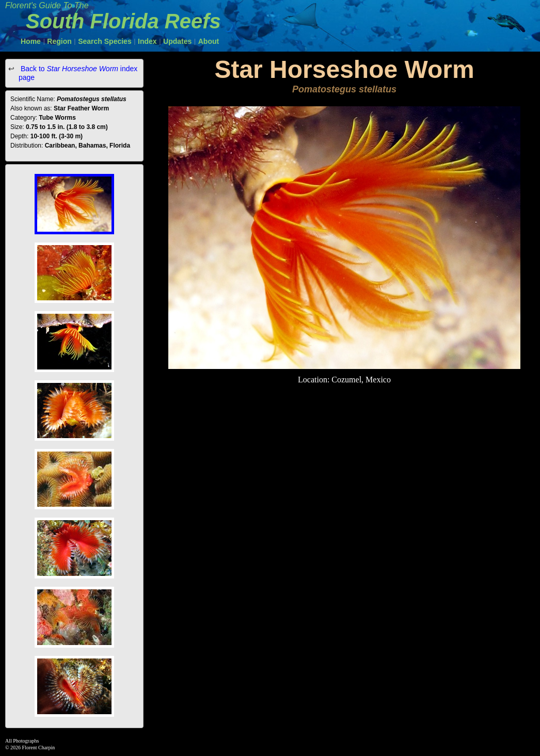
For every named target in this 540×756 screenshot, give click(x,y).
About (209, 41)
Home (31, 41)
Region (59, 41)
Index (147, 41)
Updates (177, 41)
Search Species (105, 41)
